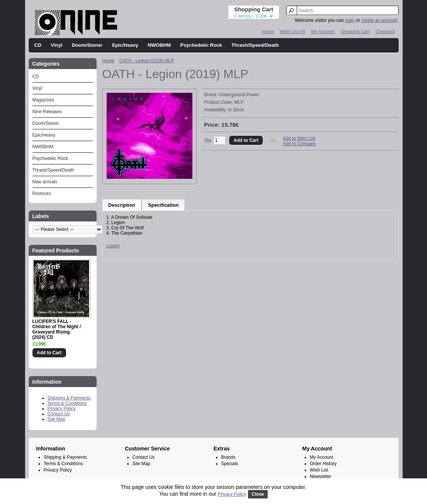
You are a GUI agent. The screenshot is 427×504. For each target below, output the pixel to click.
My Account (323, 32)
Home (268, 32)
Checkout (385, 32)
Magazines (43, 100)
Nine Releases (47, 112)
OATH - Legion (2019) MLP (147, 61)
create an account (379, 20)
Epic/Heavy (125, 45)
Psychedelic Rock (201, 45)
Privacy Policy (62, 409)
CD (38, 45)
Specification (163, 205)
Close (258, 494)
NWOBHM (159, 45)
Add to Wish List (299, 138)
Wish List (319, 470)
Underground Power (239, 95)
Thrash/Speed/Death (255, 45)
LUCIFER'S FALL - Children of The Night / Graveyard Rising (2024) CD (57, 329)
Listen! (113, 246)
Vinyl (56, 45)
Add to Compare (299, 144)
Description (122, 205)
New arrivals (45, 182)
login (350, 20)
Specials (230, 464)
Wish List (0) (292, 32)
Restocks (42, 194)
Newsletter (321, 476)
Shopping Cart (355, 32)
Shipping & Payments (69, 398)
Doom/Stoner (87, 45)
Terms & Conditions (67, 403)
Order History (323, 464)
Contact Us (59, 414)
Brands (228, 457)
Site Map (56, 419)
